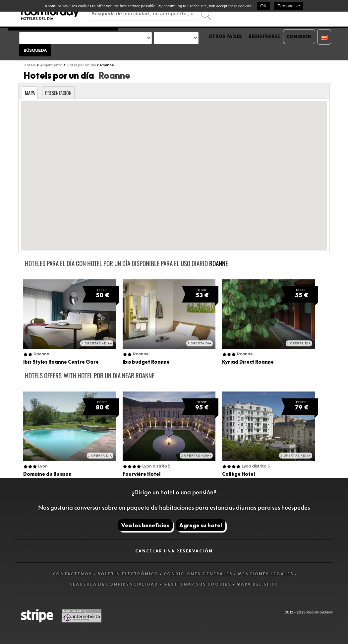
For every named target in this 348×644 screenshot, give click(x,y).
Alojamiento (51, 65)
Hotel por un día (81, 65)
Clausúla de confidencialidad (114, 584)
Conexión (299, 36)
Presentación (58, 93)
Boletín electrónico (128, 574)
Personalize (289, 6)
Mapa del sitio (258, 584)
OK (263, 6)
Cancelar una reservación (174, 551)
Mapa (30, 93)
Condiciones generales (198, 574)
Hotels (30, 65)
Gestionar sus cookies (197, 584)
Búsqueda (35, 50)
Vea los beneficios (145, 525)
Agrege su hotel (201, 525)
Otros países (225, 36)
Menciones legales (266, 574)
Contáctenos (72, 574)
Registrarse (264, 36)
